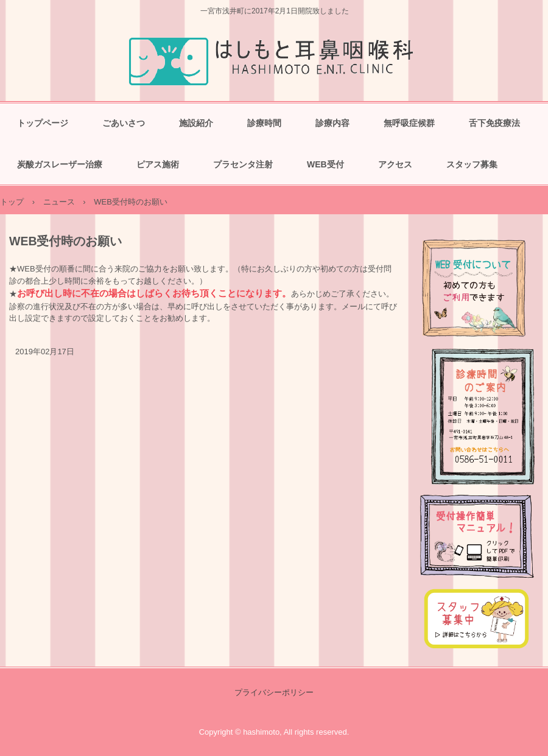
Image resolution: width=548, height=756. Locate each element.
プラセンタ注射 (243, 164)
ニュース (59, 202)
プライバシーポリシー (274, 692)
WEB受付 (325, 164)
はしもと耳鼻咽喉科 (274, 60)
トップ (12, 202)
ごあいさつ (124, 123)
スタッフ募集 (472, 164)
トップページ (43, 123)
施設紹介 (196, 123)
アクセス (395, 164)
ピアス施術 (158, 164)
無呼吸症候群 (409, 123)
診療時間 (264, 123)
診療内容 (332, 123)
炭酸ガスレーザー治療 (60, 164)
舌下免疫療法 (494, 123)
